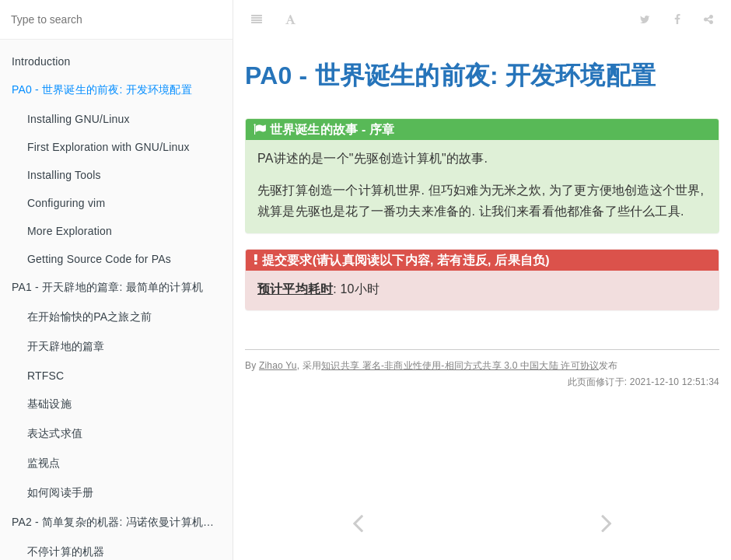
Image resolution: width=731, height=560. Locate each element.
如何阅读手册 (60, 492)
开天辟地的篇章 (66, 346)
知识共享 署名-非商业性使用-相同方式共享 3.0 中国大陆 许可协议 (460, 366)
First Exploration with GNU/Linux (108, 147)
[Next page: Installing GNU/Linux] (607, 523)
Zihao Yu (278, 366)
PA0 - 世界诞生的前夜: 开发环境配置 (102, 89)
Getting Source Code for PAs (99, 259)
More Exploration (70, 231)
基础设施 (49, 404)
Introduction (41, 61)
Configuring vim (66, 203)
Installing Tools (64, 175)
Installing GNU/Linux (79, 119)
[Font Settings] (290, 19)
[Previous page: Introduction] (358, 523)
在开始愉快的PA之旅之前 (89, 317)
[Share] (708, 19)
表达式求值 (55, 433)
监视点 (44, 463)
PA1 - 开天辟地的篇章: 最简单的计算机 (107, 287)
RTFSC (45, 376)
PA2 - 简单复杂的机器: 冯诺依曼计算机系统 (118, 522)
